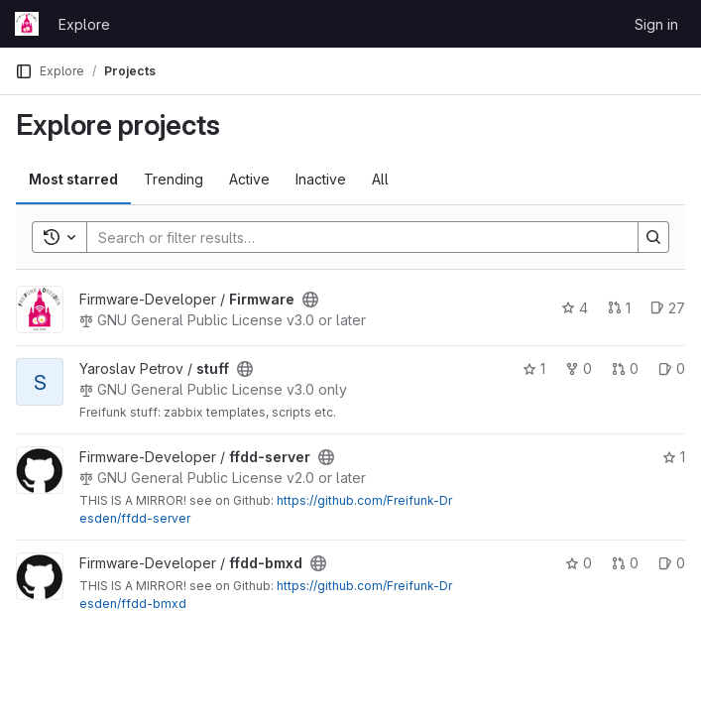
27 (668, 308)
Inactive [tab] (321, 179)
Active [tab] (249, 179)
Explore (84, 24)
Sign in (656, 24)
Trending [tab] (174, 179)
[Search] (352, 237)
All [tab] (380, 179)
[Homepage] (27, 24)
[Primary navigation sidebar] (24, 71)
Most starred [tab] (73, 179)
